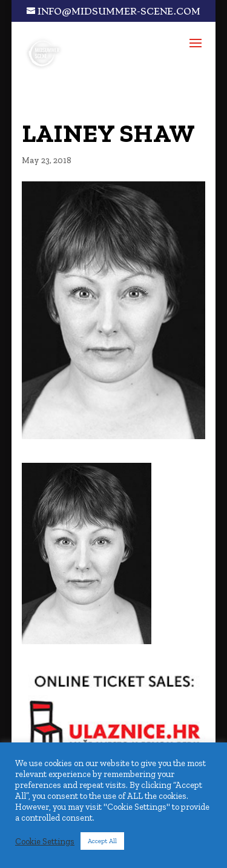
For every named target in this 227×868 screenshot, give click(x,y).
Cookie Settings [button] (45, 841)
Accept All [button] (102, 841)
